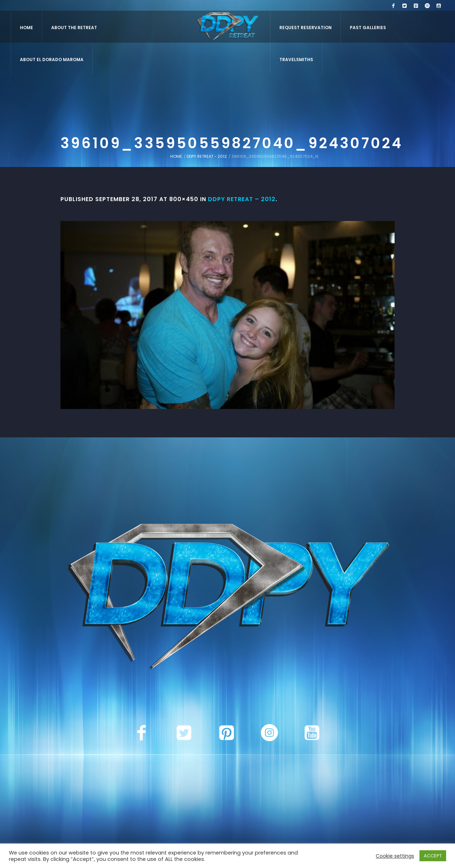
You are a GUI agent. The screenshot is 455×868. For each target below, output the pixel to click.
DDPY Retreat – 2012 (242, 199)
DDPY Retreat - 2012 (207, 156)
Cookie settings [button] (395, 856)
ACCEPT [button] (433, 856)
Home (176, 156)
